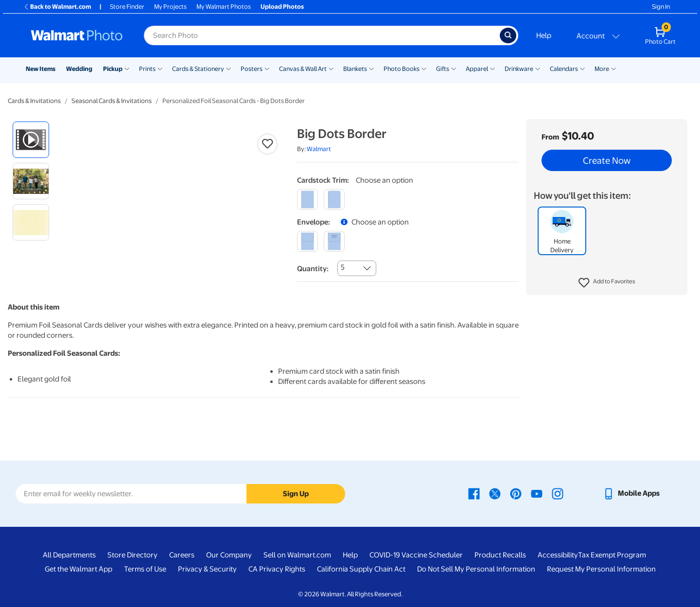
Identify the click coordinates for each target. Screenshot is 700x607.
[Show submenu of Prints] (160, 68)
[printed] (334, 241)
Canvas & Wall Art (303, 69)
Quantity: (313, 269)
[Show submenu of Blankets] (371, 68)
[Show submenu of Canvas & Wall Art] (331, 68)
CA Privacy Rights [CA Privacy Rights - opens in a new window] (277, 569)
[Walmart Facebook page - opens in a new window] (474, 493)
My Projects (170, 7)
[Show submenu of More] (613, 68)
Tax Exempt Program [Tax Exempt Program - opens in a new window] (612, 555)
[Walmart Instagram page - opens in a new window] (558, 493)
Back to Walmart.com (57, 7)
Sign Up (296, 494)
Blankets (355, 69)
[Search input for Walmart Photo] (322, 35)
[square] (307, 199)
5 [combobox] (343, 267)
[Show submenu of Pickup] (127, 68)
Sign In (661, 7)
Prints (147, 69)
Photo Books (402, 69)
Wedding (79, 69)
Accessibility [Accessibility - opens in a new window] (558, 555)
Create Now (607, 160)
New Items (41, 69)
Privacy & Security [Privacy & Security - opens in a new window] (207, 569)
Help (544, 35)
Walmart (319, 149)
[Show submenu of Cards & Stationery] (228, 68)
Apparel (477, 69)
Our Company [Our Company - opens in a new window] (229, 555)
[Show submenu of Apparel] (492, 68)
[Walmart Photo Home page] (77, 35)
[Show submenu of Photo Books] (424, 68)
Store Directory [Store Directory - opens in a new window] (132, 555)
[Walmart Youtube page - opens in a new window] (537, 493)
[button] (607, 283)
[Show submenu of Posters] (267, 68)
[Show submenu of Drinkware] (538, 68)
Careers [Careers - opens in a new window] (182, 555)
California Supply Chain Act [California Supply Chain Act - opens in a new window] (361, 569)
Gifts (443, 69)
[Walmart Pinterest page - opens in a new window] (516, 493)
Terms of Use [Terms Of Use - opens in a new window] (145, 569)
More (602, 69)
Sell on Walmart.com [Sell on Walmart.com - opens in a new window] (297, 555)
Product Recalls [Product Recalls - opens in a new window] (500, 555)
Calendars (564, 69)
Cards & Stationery (198, 69)
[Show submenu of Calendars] (582, 68)
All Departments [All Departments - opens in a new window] (69, 555)
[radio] (31, 140)
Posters (252, 69)
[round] (334, 199)
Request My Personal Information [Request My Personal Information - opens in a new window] (601, 569)
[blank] (307, 241)
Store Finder (127, 7)
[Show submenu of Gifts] (454, 68)
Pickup (113, 69)
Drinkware (519, 69)
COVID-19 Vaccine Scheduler (416, 555)
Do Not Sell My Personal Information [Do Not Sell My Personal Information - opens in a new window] (476, 569)
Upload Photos (282, 7)
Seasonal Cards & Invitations (112, 101)
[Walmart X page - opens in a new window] (495, 493)
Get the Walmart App (79, 569)
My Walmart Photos (224, 7)
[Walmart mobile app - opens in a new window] (631, 493)
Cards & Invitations (34, 101)
